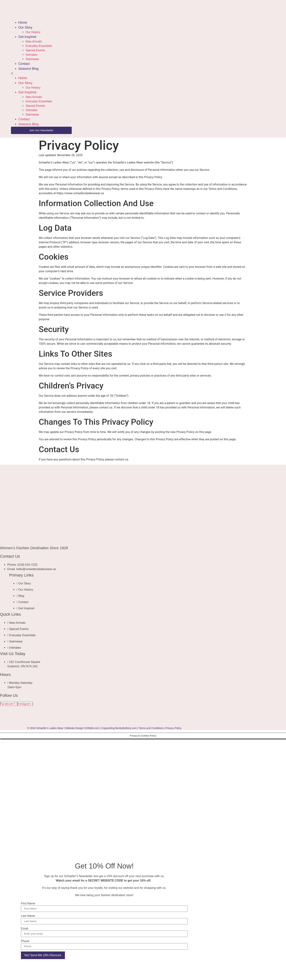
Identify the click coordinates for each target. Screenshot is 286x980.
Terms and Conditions (151, 728)
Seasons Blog (28, 69)
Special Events (35, 50)
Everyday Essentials (39, 46)
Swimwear (32, 59)
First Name (28, 903)
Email (25, 929)
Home (23, 23)
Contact (24, 64)
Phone (25, 941)
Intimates (32, 55)
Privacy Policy (173, 728)
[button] (91, 73)
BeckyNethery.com (126, 728)
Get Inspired (27, 37)
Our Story (25, 27)
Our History (33, 32)
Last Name (28, 916)
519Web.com (91, 728)
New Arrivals (34, 41)
